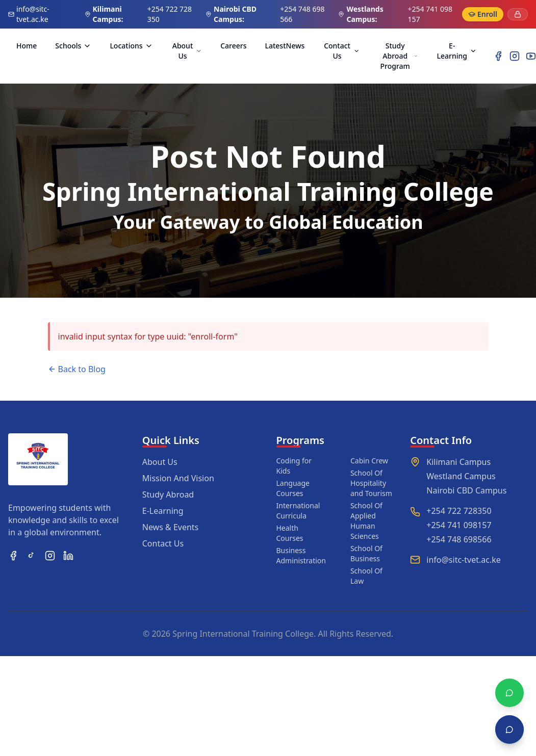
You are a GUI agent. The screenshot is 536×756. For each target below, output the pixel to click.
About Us (187, 51)
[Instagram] (515, 56)
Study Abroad (168, 494)
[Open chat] (509, 729)
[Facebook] (498, 56)
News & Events (171, 527)
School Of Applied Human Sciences (366, 521)
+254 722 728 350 (170, 14)
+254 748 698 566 (302, 14)
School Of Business (366, 553)
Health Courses (290, 533)
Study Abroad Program (399, 56)
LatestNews (285, 46)
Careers (233, 46)
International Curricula (298, 511)
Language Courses (293, 488)
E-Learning (457, 51)
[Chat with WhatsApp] (509, 693)
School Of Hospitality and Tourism (371, 483)
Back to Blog (77, 369)
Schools (73, 46)
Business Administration (301, 555)
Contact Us (342, 51)
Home (27, 46)
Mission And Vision (178, 478)
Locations (131, 46)
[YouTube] (531, 56)
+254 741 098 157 (430, 14)
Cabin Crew (369, 461)
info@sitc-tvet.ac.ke (33, 14)
